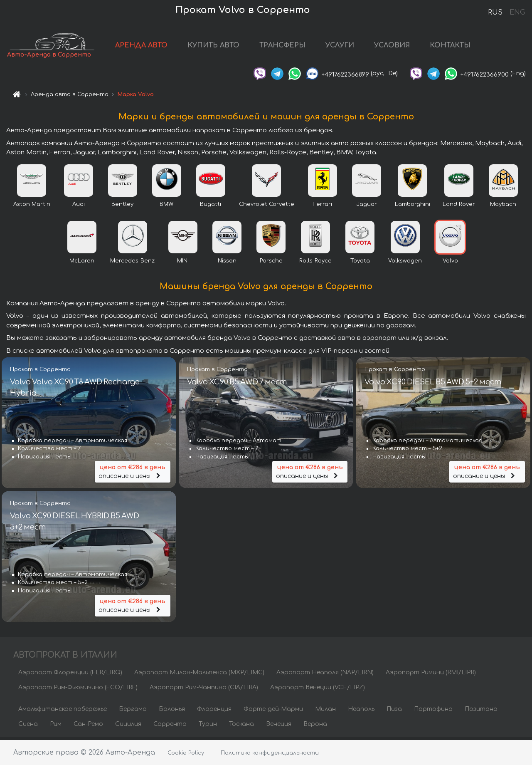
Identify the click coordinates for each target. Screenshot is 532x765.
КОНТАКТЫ (462, 47)
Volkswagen (405, 263)
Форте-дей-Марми (273, 712)
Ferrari (323, 207)
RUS (495, 12)
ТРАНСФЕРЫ (294, 47)
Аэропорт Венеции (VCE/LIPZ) (318, 690)
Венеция (279, 727)
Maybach (503, 207)
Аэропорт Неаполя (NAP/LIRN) (325, 675)
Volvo (450, 263)
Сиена (28, 727)
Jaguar (367, 207)
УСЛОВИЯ (404, 47)
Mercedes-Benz (132, 263)
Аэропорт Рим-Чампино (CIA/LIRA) (204, 690)
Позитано (481, 712)
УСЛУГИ (352, 47)
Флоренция (214, 712)
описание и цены (133, 474)
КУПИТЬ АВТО (225, 47)
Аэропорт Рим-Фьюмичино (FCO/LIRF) (78, 690)
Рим (56, 727)
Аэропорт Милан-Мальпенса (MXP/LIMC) (199, 675)
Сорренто (170, 727)
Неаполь (361, 712)
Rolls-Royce (315, 263)
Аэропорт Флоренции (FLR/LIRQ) (70, 675)
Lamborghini (413, 207)
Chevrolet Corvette (267, 207)
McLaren (82, 263)
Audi (79, 207)
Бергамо (133, 712)
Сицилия (128, 727)
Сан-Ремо (88, 727)
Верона (315, 727)
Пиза (394, 712)
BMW (166, 207)
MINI (183, 263)
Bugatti (211, 207)
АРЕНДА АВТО (153, 47)
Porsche (271, 263)
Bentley (122, 207)
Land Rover (459, 207)
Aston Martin (32, 207)
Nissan (227, 263)
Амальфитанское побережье (63, 712)
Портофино (433, 712)
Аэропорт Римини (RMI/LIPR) (431, 675)
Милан (325, 712)
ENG (517, 12)
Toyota (360, 263)
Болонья (172, 712)
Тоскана (241, 727)
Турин (208, 727)
